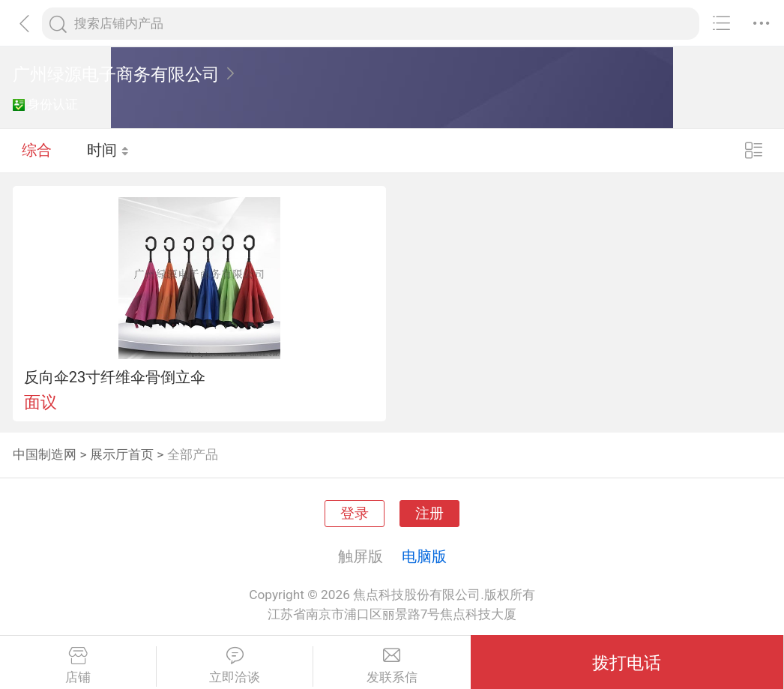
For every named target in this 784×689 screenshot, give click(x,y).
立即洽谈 (235, 666)
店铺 (78, 666)
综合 (37, 150)
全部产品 (193, 454)
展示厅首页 (122, 454)
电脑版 (424, 556)
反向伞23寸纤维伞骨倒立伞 (115, 377)
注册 (429, 514)
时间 (108, 150)
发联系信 (392, 666)
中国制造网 (45, 454)
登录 (355, 514)
